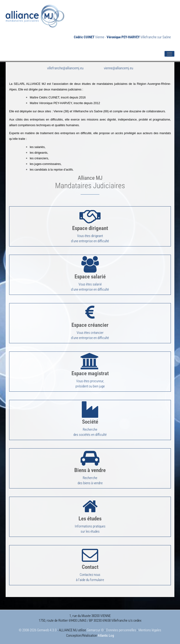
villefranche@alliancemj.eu (65, 68)
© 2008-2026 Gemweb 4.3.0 (38, 630)
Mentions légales (150, 630)
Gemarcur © (95, 630)
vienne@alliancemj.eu (118, 68)
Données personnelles (121, 630)
